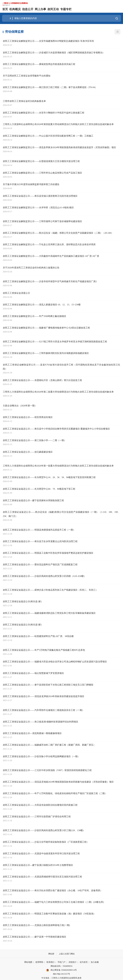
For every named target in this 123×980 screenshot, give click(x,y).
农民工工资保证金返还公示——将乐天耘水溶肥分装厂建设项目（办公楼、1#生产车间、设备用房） (53, 890)
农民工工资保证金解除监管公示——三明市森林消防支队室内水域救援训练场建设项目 (46, 353)
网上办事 (40, 9)
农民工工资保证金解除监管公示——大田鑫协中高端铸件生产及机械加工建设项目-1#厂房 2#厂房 (51, 256)
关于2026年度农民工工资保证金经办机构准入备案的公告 (31, 268)
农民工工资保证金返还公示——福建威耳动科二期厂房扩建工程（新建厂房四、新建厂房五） (49, 745)
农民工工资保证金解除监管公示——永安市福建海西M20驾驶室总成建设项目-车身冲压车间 (48, 41)
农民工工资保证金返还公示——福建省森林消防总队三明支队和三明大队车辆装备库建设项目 (49, 613)
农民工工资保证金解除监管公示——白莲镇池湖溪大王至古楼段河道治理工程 (41, 161)
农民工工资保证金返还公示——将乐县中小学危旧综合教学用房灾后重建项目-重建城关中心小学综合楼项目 (56, 429)
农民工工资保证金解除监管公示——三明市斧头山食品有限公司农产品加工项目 (42, 173)
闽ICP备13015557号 (61, 974)
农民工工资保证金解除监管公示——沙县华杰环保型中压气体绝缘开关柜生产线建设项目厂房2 (50, 281)
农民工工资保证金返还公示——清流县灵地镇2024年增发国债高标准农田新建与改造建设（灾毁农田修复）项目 (58, 782)
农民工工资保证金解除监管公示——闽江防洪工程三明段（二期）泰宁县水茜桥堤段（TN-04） (50, 87)
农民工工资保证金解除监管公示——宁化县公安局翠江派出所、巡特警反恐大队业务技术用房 (49, 244)
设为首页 (84, 962)
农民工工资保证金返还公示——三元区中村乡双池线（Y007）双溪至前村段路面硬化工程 (47, 770)
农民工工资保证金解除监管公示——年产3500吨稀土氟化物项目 (34, 316)
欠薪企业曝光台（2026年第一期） (20, 406)
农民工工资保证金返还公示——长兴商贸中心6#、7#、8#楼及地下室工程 (39, 489)
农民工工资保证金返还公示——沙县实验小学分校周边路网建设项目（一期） (41, 756)
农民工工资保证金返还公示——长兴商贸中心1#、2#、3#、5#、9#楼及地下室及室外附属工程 (49, 477)
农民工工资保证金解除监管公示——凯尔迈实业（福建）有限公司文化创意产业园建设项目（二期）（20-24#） (58, 233)
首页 (5, 9)
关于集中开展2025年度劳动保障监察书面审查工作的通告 (31, 184)
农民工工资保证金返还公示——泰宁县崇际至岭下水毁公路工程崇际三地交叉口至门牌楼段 (48, 685)
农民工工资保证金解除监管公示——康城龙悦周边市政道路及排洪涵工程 (39, 64)
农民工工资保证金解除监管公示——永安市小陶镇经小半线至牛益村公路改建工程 (44, 113)
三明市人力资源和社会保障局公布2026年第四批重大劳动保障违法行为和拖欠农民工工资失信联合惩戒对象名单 (58, 124)
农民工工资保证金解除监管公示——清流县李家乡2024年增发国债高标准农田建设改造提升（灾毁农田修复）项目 (59, 147)
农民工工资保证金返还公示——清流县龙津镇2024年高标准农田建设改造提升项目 (44, 696)
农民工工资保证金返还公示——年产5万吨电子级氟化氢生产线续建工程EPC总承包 (44, 650)
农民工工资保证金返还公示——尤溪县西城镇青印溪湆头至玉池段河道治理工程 (42, 877)
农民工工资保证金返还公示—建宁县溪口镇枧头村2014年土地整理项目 (38, 865)
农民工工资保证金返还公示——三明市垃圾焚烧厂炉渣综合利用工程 (37, 817)
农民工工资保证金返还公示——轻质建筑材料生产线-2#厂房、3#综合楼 (38, 636)
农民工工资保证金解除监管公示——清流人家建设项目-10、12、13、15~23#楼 (42, 305)
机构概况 (15, 9)
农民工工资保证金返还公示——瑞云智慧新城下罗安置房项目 (33, 673)
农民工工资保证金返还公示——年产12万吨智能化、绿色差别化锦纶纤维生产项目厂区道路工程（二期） (55, 793)
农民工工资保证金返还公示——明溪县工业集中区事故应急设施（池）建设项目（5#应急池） (49, 914)
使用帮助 (39, 962)
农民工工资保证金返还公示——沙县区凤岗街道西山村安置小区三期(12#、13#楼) (43, 830)
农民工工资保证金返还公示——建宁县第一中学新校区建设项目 (34, 937)
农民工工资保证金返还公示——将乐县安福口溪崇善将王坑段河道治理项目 (40, 196)
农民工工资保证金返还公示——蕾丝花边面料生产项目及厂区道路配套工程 (40, 565)
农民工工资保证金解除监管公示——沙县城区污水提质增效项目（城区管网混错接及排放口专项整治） (54, 53)
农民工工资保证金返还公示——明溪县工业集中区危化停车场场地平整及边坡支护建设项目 (48, 553)
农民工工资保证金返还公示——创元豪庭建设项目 (28, 452)
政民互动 (53, 9)
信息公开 (28, 9)
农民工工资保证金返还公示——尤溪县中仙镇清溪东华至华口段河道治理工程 (41, 853)
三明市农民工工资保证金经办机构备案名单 (24, 101)
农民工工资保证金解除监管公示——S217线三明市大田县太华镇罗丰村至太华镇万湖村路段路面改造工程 (55, 342)
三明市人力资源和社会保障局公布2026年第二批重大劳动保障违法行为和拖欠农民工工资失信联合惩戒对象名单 (58, 392)
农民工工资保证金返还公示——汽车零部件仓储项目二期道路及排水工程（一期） (44, 710)
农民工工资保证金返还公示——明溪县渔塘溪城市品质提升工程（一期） (39, 530)
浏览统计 (73, 962)
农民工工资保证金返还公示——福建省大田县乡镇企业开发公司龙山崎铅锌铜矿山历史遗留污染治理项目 (55, 662)
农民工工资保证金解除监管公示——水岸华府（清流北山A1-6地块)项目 (38, 208)
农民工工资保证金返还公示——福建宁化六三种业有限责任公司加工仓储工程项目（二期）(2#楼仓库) (53, 902)
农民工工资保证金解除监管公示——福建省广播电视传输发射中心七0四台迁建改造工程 (46, 328)
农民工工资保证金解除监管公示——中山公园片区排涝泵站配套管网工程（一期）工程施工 (48, 136)
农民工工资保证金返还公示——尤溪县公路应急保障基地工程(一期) (36, 925)
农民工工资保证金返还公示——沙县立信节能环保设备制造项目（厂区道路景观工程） (46, 842)
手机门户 (61, 962)
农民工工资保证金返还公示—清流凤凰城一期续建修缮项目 (32, 733)
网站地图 (28, 962)
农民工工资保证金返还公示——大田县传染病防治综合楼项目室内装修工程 (40, 805)
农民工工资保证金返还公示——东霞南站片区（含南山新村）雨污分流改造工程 (42, 380)
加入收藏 (95, 962)
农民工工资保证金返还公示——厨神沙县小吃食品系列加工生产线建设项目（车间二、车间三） (50, 590)
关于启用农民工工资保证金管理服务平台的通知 (27, 76)
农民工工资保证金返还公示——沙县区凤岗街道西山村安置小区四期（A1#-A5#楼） (44, 576)
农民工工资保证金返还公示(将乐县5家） (23, 625)
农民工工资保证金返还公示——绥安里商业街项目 (28, 417)
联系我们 (50, 962)
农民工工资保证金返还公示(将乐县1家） (23, 601)
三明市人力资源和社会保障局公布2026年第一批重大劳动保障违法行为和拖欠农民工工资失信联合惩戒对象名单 (58, 466)
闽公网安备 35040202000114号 (61, 970)
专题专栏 (66, 9)
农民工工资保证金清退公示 (16, 293)
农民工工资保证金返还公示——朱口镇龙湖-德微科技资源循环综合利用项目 (41, 722)
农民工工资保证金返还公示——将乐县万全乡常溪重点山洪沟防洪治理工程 (40, 541)
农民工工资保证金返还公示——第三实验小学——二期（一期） (34, 440)
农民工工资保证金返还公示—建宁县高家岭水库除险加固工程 (33, 500)
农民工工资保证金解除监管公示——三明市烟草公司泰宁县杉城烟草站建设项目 (42, 221)
